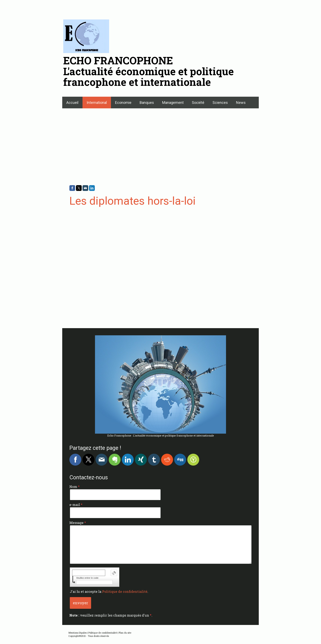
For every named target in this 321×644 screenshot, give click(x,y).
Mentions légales (77, 633)
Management (173, 103)
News (241, 103)
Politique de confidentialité (125, 591)
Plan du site (125, 633)
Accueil (72, 103)
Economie (123, 103)
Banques (147, 103)
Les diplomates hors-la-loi (133, 201)
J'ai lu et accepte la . (109, 591)
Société (198, 103)
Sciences (220, 103)
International (97, 103)
